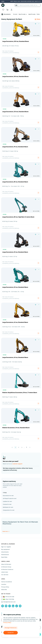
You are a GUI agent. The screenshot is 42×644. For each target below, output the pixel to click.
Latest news (5, 572)
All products (6, 14)
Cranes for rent (7, 504)
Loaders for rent (7, 502)
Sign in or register (6, 547)
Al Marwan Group (6, 567)
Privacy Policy (7, 623)
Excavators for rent (8, 496)
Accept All (11, 633)
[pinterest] (3, 606)
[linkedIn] (13, 606)
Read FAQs (4, 557)
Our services (5, 575)
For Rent (5, 39)
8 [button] (27, 447)
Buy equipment (5, 549)
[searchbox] (30, 5)
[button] (17, 5)
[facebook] (6, 606)
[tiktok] (17, 606)
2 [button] (19, 447)
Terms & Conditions (7, 582)
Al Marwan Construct (7, 570)
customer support (17, 464)
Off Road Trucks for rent (10, 499)
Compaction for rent (9, 510)
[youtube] (20, 606)
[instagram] (10, 606)
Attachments (5, 552)
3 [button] (22, 447)
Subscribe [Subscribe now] (4, 590)
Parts (38, 14)
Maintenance (5, 555)
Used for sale (32, 14)
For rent (15, 14)
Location (4, 584)
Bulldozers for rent (8, 507)
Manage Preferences (11, 628)
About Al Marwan (6, 564)
